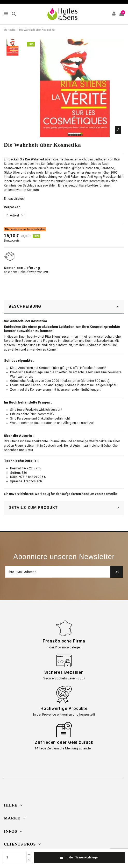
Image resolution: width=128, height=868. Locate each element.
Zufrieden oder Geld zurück (64, 742)
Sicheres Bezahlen (64, 672)
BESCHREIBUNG (64, 307)
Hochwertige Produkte (64, 708)
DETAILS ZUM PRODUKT (64, 508)
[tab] (64, 307)
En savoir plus (14, 199)
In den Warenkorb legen (79, 857)
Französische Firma (64, 641)
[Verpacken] (15, 215)
